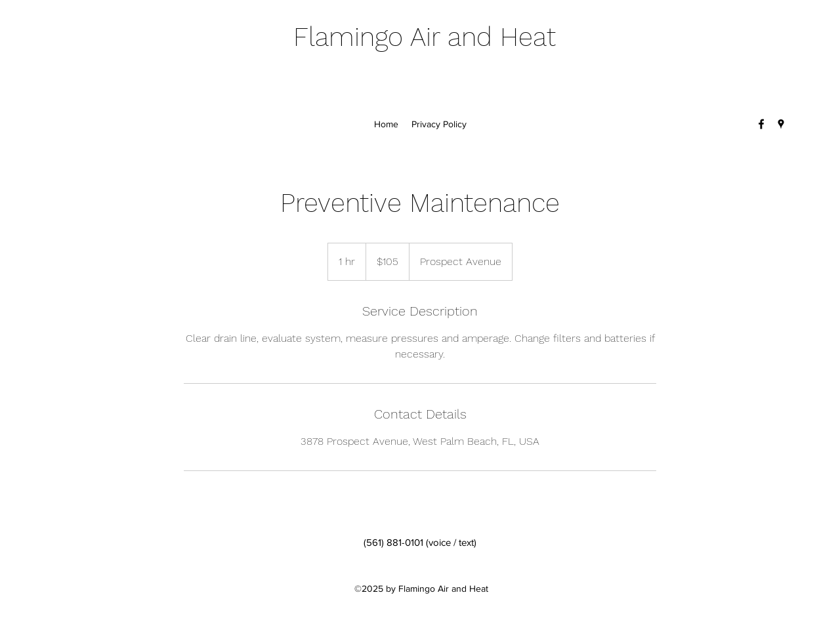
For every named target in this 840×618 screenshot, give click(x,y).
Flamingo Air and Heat (425, 37)
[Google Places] (781, 124)
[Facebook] (761, 124)
